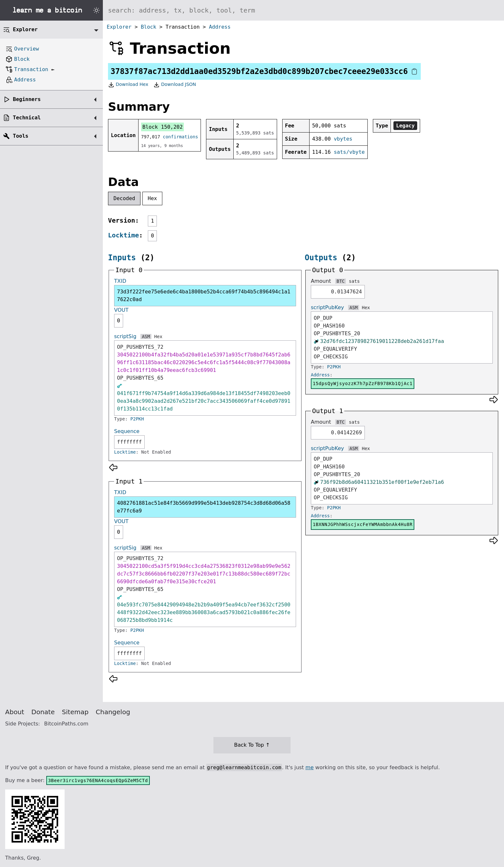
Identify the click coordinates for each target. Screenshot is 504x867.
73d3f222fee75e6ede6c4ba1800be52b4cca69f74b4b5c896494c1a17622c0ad (204, 295)
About (15, 712)
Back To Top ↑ (252, 745)
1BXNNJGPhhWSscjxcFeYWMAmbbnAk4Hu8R (363, 524)
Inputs (122, 258)
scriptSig (125, 336)
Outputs (321, 258)
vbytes (343, 139)
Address (220, 27)
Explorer (119, 27)
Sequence (127, 431)
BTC (341, 281)
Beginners (27, 99)
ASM (146, 337)
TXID (120, 281)
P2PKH (137, 419)
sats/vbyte (349, 152)
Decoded (124, 198)
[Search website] (303, 10)
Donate (43, 712)
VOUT (121, 310)
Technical (27, 118)
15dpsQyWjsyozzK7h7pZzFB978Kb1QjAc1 (363, 383)
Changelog (113, 712)
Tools (21, 136)
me (309, 767)
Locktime (123, 235)
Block (148, 27)
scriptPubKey (327, 307)
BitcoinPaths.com (66, 724)
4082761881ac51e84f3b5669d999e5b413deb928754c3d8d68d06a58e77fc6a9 (204, 507)
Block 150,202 (162, 127)
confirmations (181, 137)
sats (354, 281)
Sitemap (75, 712)
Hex (153, 198)
